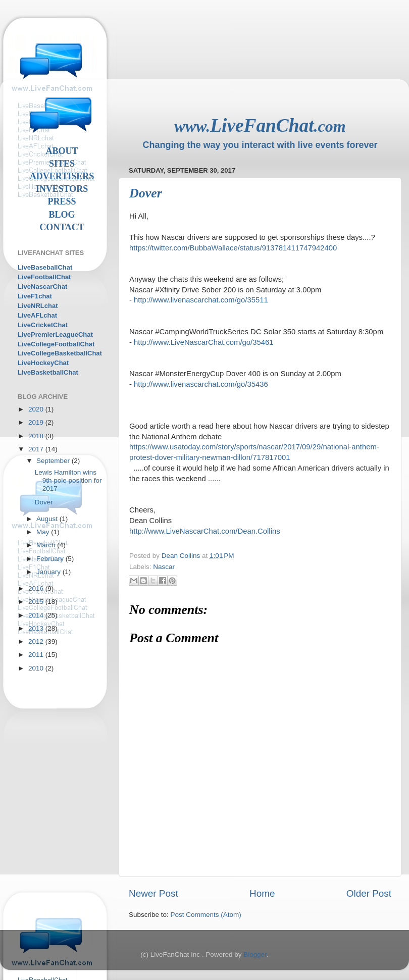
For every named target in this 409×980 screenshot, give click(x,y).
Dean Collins (182, 556)
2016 (37, 588)
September (54, 461)
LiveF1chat (35, 296)
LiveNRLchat (38, 306)
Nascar (164, 567)
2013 (37, 628)
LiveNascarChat (42, 287)
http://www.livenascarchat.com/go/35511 (201, 300)
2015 (37, 602)
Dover (44, 502)
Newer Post (154, 893)
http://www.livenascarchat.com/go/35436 (201, 384)
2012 (37, 641)
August (48, 519)
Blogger (255, 955)
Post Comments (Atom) (206, 915)
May (44, 532)
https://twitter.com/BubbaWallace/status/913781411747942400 (233, 248)
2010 (37, 668)
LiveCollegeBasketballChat (60, 353)
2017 (37, 449)
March (47, 545)
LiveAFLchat (37, 315)
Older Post (369, 893)
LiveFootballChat (44, 277)
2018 (37, 436)
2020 (37, 409)
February (51, 559)
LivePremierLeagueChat (55, 334)
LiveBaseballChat (45, 267)
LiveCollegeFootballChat (56, 344)
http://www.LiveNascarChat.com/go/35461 (203, 342)
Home (262, 893)
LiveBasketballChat (48, 372)
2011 (37, 655)
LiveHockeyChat (43, 363)
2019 (37, 422)
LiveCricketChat (43, 325)
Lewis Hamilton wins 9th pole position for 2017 (68, 480)
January (49, 572)
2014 (37, 615)
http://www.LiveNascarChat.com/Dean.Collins (205, 531)
